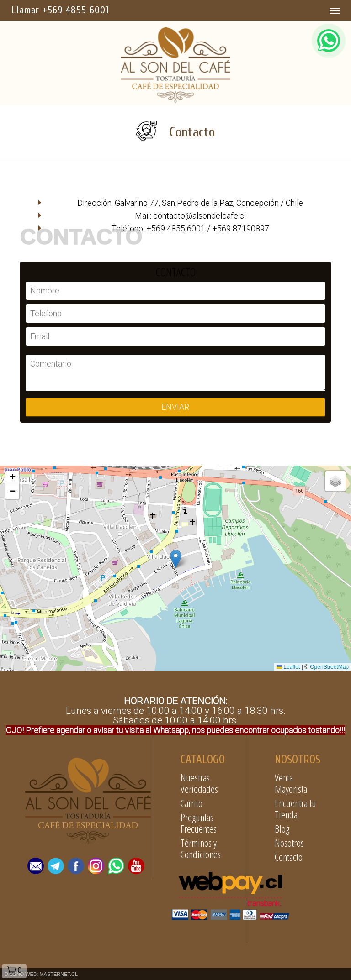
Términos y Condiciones (201, 848)
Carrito (191, 803)
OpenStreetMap (329, 667)
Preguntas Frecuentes (199, 823)
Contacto (289, 857)
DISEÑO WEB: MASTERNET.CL (41, 974)
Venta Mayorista (291, 783)
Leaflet (288, 667)
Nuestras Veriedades (199, 783)
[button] (176, 559)
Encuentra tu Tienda (295, 809)
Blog (282, 828)
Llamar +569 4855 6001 (60, 10)
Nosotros (289, 843)
